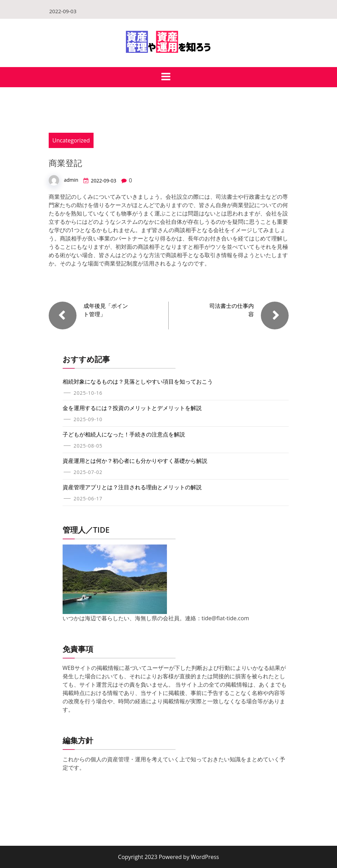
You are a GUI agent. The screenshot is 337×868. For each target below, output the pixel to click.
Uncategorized (71, 140)
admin (71, 180)
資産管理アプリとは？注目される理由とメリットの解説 (132, 487)
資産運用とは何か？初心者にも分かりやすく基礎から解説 (135, 461)
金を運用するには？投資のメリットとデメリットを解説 (132, 408)
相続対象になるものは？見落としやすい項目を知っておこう (138, 382)
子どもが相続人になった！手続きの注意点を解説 (124, 434)
